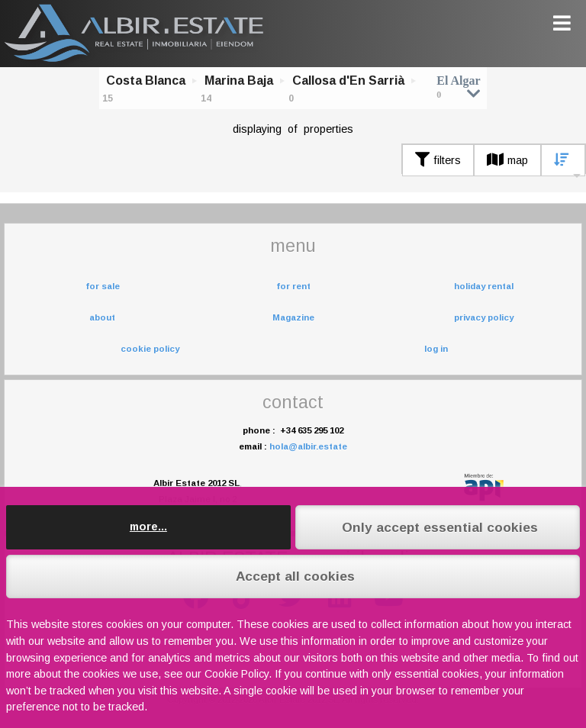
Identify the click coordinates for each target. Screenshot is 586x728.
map (507, 160)
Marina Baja (239, 81)
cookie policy (150, 349)
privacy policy (484, 317)
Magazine (293, 317)
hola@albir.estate (308, 446)
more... (148, 527)
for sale (103, 286)
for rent (293, 286)
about (102, 317)
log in (436, 349)
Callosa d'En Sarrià (348, 81)
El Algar (458, 87)
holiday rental (484, 286)
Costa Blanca (146, 81)
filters (438, 160)
